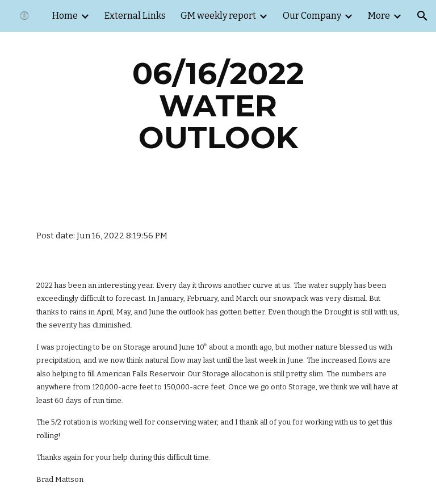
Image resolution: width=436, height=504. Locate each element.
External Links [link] (135, 16)
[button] (422, 16)
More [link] (379, 16)
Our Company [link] (312, 16)
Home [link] (65, 16)
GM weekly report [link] (218, 16)
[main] (218, 106)
